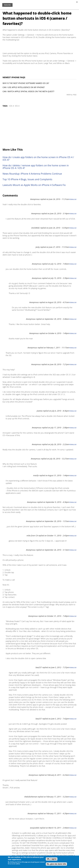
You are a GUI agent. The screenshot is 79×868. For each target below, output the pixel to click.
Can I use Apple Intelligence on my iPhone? (24, 87)
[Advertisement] (39, 128)
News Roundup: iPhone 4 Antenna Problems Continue (32, 174)
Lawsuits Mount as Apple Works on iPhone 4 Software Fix (34, 185)
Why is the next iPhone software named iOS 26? (26, 83)
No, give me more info (56, 864)
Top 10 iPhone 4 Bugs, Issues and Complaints (27, 179)
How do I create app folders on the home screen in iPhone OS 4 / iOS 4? (38, 159)
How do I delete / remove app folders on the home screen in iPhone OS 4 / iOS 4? (36, 167)
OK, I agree (52, 859)
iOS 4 (12, 106)
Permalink (73, 199)
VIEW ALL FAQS (71, 95)
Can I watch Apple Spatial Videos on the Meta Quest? (28, 91)
